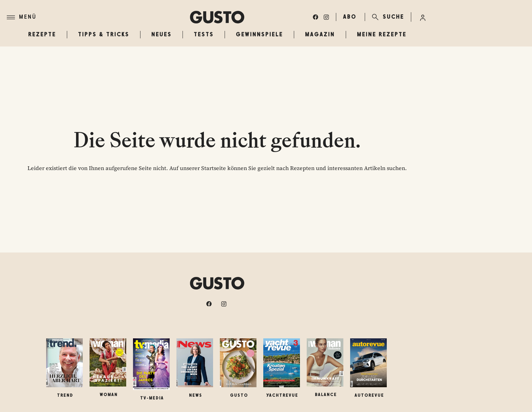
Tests (204, 34)
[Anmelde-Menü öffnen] (423, 17)
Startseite (214, 168)
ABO (350, 17)
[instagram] (326, 17)
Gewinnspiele (259, 34)
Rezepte (42, 34)
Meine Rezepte (382, 34)
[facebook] (316, 17)
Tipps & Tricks (104, 34)
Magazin (320, 34)
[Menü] (98, 17)
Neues (161, 34)
